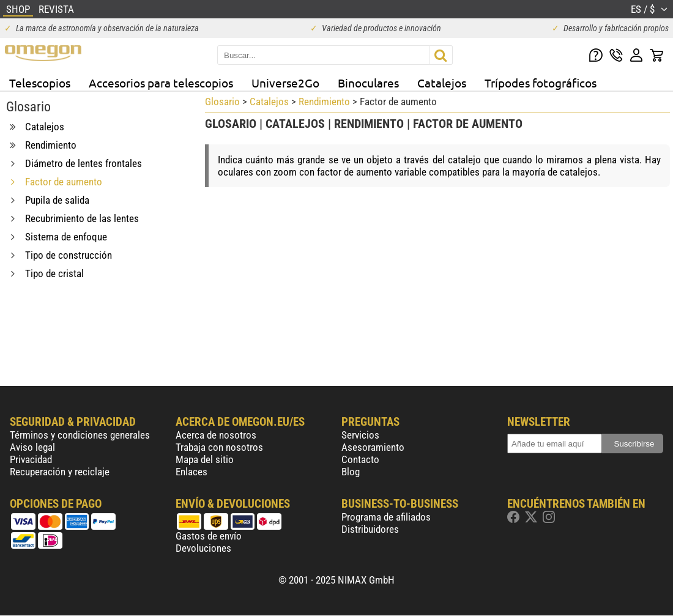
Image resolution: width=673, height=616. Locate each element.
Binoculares (368, 83)
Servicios (360, 435)
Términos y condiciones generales (80, 435)
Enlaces (191, 472)
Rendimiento (324, 102)
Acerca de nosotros (216, 435)
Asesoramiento (373, 447)
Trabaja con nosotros (219, 447)
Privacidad (31, 459)
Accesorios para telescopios (161, 83)
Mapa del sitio (205, 459)
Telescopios (40, 83)
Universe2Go (285, 83)
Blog (351, 472)
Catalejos (442, 83)
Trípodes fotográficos (541, 83)
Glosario (222, 102)
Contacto (360, 459)
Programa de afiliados (386, 517)
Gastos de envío (209, 536)
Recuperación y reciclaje (60, 472)
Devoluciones (203, 548)
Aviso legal (32, 447)
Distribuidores (370, 529)
